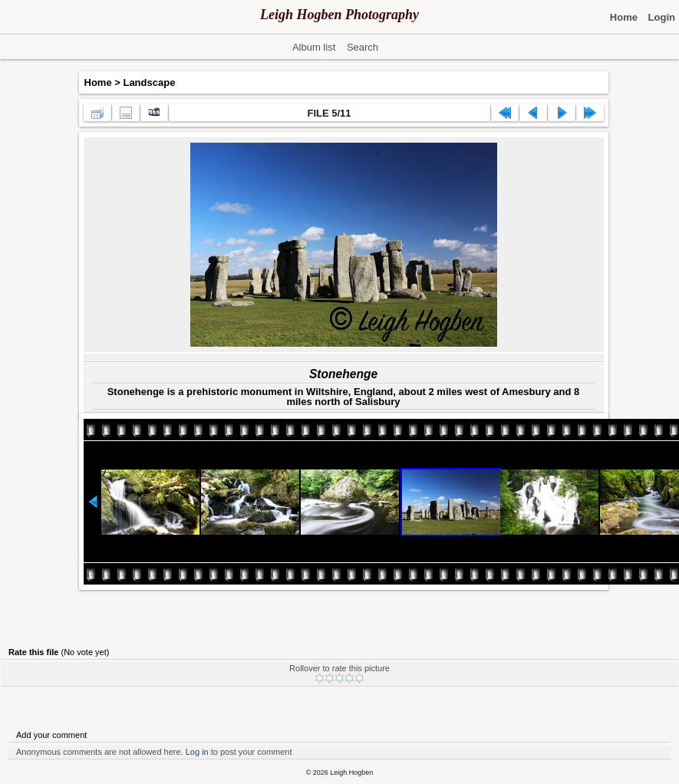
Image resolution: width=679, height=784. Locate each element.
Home (98, 82)
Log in (197, 752)
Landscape (149, 82)
